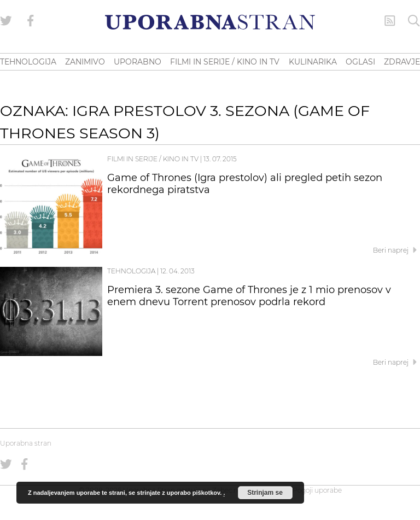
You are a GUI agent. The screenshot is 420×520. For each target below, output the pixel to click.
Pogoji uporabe (317, 490)
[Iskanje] (414, 21)
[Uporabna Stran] (210, 22)
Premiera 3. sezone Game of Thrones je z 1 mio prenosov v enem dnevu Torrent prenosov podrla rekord (249, 296)
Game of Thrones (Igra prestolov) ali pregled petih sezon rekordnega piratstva (245, 184)
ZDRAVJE (402, 62)
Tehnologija (131, 271)
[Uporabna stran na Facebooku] (31, 21)
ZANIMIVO (85, 62)
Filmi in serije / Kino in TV (153, 159)
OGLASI (360, 62)
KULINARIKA (313, 62)
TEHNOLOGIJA (28, 62)
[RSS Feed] (390, 21)
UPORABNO (138, 62)
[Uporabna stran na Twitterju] (6, 21)
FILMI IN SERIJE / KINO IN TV (225, 62)
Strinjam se (265, 493)
